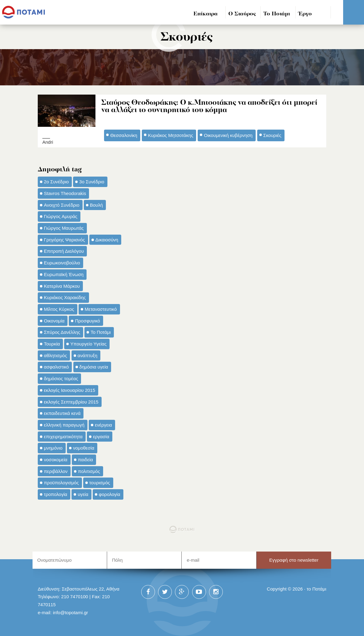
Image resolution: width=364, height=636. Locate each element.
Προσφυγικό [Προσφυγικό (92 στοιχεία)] (87, 320)
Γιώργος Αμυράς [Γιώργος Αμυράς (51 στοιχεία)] (61, 216)
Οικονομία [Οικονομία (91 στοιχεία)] (54, 320)
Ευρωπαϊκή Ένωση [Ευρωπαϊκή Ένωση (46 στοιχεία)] (64, 274)
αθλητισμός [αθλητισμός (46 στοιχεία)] (55, 355)
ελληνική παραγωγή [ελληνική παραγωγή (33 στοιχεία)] (64, 425)
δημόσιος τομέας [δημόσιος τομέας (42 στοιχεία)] (61, 378)
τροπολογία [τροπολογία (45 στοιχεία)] (56, 494)
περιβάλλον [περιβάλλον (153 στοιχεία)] (56, 471)
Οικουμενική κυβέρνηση (228, 135)
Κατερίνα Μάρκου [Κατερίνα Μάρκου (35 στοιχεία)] (62, 285)
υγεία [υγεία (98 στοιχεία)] (83, 494)
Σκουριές (272, 135)
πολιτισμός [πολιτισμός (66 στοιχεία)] (89, 471)
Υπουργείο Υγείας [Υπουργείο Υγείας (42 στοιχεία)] (88, 343)
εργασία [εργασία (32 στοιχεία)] (101, 436)
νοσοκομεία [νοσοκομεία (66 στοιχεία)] (56, 459)
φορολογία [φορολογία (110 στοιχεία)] (110, 494)
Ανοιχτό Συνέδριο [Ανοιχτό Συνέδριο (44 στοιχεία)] (62, 204)
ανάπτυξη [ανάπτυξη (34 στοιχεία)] (87, 355)
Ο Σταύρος (242, 14)
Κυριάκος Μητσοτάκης (170, 135)
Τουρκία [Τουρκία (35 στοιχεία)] (52, 343)
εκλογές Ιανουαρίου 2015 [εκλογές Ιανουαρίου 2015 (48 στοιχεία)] (70, 390)
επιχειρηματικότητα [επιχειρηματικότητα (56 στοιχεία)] (63, 436)
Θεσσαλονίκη (124, 135)
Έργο (305, 14)
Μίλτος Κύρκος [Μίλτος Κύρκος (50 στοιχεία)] (59, 309)
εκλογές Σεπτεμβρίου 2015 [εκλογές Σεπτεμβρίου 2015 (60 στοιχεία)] (71, 401)
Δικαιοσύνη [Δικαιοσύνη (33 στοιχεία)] (107, 239)
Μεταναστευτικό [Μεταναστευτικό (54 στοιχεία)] (101, 309)
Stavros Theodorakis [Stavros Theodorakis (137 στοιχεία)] (65, 193)
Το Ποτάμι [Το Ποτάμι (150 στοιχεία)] (101, 332)
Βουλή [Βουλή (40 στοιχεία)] (96, 204)
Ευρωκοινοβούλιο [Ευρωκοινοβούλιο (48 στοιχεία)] (62, 262)
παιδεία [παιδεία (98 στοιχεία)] (85, 459)
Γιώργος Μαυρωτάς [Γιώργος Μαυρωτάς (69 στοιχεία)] (64, 228)
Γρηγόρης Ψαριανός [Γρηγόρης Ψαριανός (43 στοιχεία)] (64, 239)
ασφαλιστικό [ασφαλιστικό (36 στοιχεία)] (56, 367)
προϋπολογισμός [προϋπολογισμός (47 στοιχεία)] (61, 482)
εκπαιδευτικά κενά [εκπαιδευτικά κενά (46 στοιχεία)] (62, 413)
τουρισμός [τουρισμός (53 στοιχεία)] (100, 482)
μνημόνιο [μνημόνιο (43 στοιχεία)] (53, 448)
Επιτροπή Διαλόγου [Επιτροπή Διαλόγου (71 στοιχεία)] (64, 251)
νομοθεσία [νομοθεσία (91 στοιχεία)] (84, 448)
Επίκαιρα (205, 14)
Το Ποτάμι (277, 14)
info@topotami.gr (70, 612)
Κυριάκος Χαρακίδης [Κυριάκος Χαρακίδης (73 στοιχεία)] (65, 297)
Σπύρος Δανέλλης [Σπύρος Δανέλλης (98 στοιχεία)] (62, 332)
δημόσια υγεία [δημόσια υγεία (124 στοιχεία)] (94, 367)
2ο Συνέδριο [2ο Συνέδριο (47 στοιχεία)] (56, 181)
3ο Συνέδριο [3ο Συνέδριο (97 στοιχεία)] (92, 181)
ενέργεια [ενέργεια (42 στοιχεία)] (103, 425)
